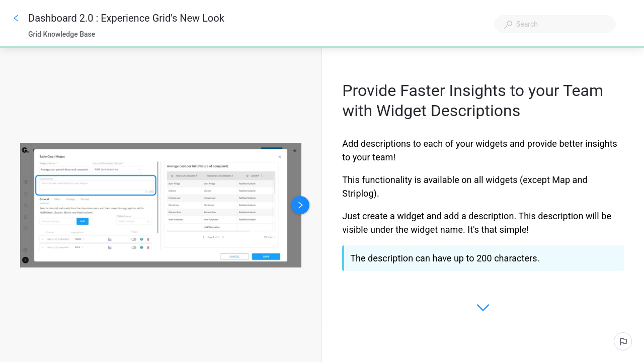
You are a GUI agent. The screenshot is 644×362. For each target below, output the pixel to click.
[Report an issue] (623, 341)
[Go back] (16, 18)
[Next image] (300, 205)
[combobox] (555, 24)
